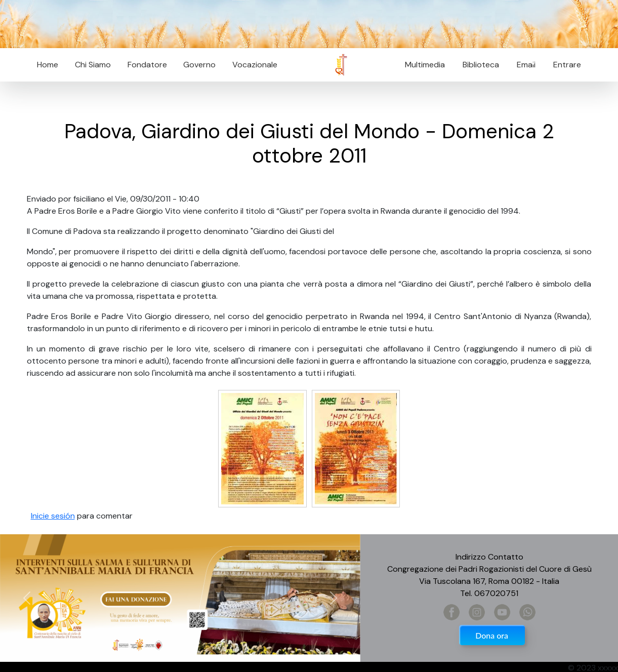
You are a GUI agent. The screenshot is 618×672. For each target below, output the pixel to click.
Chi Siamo (93, 65)
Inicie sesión (53, 516)
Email (523, 65)
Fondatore (147, 65)
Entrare (567, 65)
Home (48, 65)
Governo (199, 65)
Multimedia (425, 65)
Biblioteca (481, 65)
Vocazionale (255, 65)
